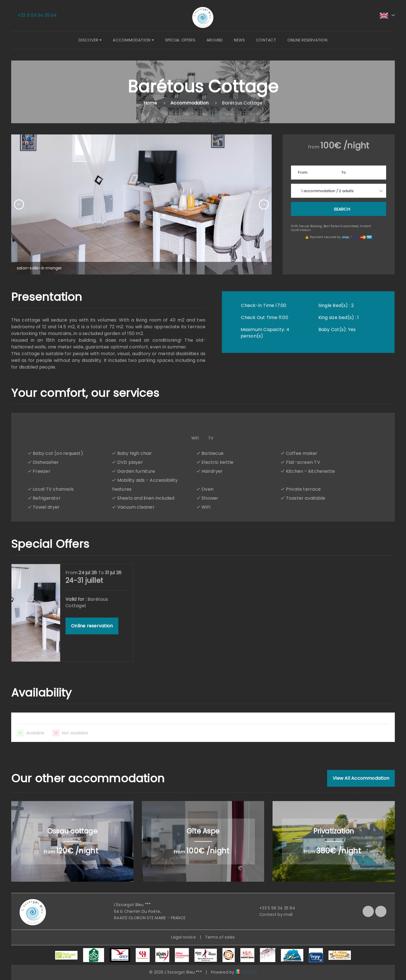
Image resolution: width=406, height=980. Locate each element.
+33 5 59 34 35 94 (274, 908)
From (303, 172)
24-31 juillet (84, 581)
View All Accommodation (361, 778)
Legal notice (183, 937)
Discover (90, 40)
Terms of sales (220, 937)
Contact (266, 40)
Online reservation (307, 40)
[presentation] (19, 204)
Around (215, 40)
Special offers (180, 40)
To (344, 172)
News (239, 40)
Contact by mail (273, 914)
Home (150, 103)
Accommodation (133, 40)
